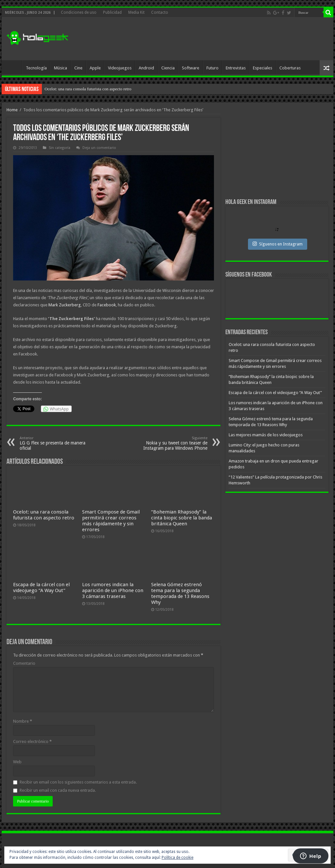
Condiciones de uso (79, 12)
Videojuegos (120, 68)
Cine (78, 68)
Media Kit (136, 12)
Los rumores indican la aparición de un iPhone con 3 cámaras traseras (113, 590)
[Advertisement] (209, 39)
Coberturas (290, 68)
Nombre (23, 721)
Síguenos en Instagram (278, 244)
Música (61, 68)
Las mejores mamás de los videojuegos (266, 435)
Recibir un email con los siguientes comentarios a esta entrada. (78, 782)
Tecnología (36, 68)
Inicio (13, 67)
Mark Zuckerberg (65, 305)
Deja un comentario (99, 148)
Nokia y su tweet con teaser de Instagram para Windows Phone (174, 443)
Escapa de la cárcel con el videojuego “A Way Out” (41, 588)
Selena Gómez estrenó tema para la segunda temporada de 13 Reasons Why (180, 593)
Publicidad (112, 12)
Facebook (107, 305)
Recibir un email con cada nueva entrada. (58, 790)
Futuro (212, 68)
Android (146, 68)
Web (17, 762)
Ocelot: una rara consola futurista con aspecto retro (88, 89)
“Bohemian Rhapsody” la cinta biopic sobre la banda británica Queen (182, 518)
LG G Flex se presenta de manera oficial (53, 443)
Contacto (160, 12)
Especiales (263, 68)
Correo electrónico (32, 741)
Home (12, 110)
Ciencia (168, 68)
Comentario (24, 663)
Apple (95, 68)
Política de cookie (177, 858)
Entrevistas (236, 68)
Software (191, 68)
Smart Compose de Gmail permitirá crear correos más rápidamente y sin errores (111, 521)
